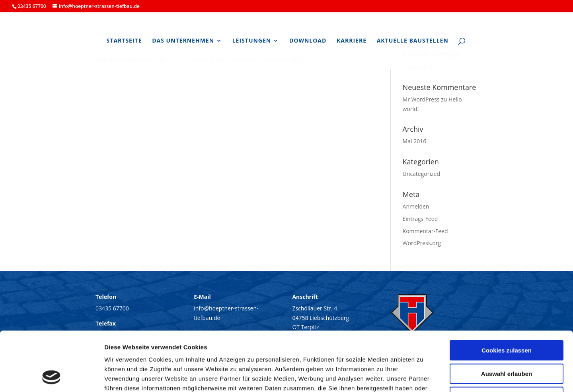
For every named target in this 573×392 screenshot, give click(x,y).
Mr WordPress (421, 99)
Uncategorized (421, 174)
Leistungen (252, 41)
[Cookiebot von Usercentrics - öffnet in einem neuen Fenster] (52, 376)
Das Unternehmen (183, 41)
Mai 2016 (415, 141)
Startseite (124, 41)
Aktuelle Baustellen (413, 41)
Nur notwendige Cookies (507, 341)
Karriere (352, 41)
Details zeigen (423, 376)
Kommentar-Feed (425, 231)
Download (308, 41)
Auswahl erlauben (507, 318)
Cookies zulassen (507, 295)
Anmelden (416, 206)
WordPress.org (422, 243)
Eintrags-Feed (420, 219)
